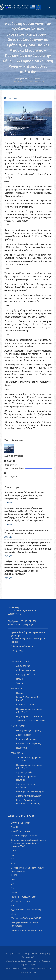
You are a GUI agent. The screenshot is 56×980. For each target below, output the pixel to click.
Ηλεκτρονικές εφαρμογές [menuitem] (29, 731)
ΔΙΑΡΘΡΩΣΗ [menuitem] (16, 689)
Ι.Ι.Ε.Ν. (14, 851)
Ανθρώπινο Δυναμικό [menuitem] (26, 670)
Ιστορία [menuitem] (20, 679)
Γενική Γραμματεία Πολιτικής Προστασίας (24, 924)
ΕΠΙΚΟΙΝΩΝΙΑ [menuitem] (17, 753)
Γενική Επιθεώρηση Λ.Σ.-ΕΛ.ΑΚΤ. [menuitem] (28, 699)
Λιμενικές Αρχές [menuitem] (24, 772)
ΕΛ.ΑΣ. (14, 864)
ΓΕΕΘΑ (14, 892)
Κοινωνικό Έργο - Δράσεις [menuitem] (29, 743)
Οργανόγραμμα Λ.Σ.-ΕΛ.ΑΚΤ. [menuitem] (29, 716)
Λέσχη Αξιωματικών (20, 901)
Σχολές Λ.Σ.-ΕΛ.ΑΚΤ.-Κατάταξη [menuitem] (31, 721)
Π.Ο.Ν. (14, 855)
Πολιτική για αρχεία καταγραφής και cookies (28, 640)
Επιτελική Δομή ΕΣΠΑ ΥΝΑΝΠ (25, 836)
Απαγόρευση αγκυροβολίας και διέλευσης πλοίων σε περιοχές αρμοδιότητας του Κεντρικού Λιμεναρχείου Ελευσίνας (24, 495)
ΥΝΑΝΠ (14, 827)
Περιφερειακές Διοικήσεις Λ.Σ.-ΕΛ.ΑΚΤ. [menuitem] (29, 711)
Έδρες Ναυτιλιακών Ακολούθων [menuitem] (26, 786)
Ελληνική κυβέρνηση (20, 823)
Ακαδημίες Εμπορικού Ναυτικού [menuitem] (27, 778)
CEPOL (14, 880)
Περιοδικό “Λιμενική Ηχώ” (23, 897)
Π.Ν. (13, 888)
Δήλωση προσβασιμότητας (23, 646)
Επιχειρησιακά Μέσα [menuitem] (26, 675)
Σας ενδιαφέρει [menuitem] (24, 735)
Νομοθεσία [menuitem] (22, 748)
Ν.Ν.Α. (14, 905)
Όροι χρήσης (17, 650)
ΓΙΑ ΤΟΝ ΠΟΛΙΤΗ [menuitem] (19, 726)
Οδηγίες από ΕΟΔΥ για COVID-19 (26, 918)
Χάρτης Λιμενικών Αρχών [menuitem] (29, 796)
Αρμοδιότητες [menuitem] (23, 666)
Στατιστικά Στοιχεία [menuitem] (26, 739)
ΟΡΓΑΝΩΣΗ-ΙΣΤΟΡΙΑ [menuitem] (20, 662)
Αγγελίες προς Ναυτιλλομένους (26, 910)
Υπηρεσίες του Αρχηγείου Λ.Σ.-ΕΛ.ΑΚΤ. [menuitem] (29, 759)
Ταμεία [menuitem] (20, 683)
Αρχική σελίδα (21, 79)
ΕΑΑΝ (13, 884)
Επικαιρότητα (35, 79)
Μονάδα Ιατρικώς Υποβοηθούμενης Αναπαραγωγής (27, 869)
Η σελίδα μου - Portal (20, 831)
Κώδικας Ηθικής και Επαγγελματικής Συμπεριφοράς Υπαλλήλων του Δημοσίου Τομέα (28, 843)
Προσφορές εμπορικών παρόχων (26, 930)
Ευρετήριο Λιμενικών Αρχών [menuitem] (30, 792)
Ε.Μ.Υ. (13, 914)
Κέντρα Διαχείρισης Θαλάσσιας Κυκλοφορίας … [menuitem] (29, 802)
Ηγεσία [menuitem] (20, 693)
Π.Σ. (12, 859)
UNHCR (14, 875)
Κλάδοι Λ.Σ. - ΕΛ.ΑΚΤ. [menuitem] (26, 705)
